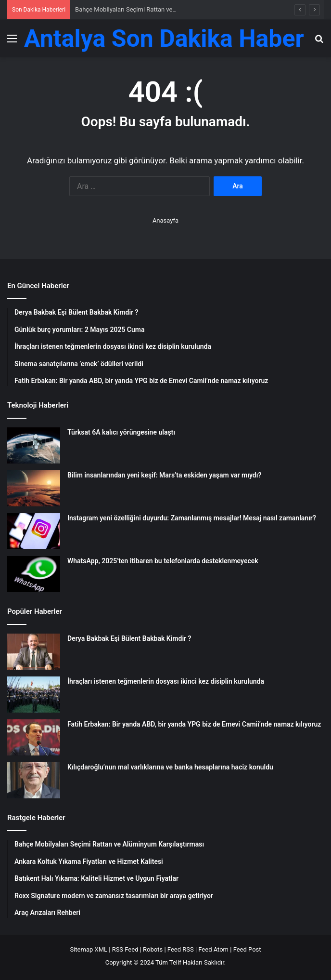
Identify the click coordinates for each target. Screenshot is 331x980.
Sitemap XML (89, 949)
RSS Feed (125, 949)
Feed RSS (181, 949)
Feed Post (247, 949)
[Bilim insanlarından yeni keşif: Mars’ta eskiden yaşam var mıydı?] (34, 488)
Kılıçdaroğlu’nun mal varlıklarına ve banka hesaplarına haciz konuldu (170, 767)
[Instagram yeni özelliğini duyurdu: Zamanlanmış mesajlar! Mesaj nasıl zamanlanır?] (34, 531)
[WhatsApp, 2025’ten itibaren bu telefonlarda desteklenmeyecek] (34, 574)
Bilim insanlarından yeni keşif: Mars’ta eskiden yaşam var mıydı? (164, 475)
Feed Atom (213, 949)
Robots (153, 949)
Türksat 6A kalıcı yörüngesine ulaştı (121, 432)
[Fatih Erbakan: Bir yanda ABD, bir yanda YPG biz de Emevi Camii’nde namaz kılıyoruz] (34, 737)
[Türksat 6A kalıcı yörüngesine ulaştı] (34, 445)
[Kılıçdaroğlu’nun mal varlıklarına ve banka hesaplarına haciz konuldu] (34, 780)
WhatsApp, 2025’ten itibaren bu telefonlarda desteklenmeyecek (163, 561)
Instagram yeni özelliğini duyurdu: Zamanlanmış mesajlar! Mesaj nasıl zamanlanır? (192, 518)
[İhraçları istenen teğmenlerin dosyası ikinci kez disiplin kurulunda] (34, 695)
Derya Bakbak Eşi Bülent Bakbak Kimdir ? (129, 638)
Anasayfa (165, 220)
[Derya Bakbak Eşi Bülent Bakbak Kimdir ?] (34, 652)
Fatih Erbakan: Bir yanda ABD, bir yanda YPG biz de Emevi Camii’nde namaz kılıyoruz (194, 724)
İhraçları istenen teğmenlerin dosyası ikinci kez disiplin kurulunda (166, 681)
